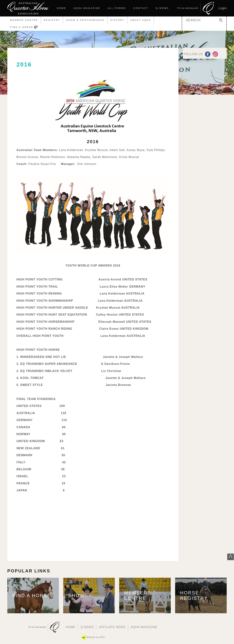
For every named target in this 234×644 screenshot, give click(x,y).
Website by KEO (93, 638)
